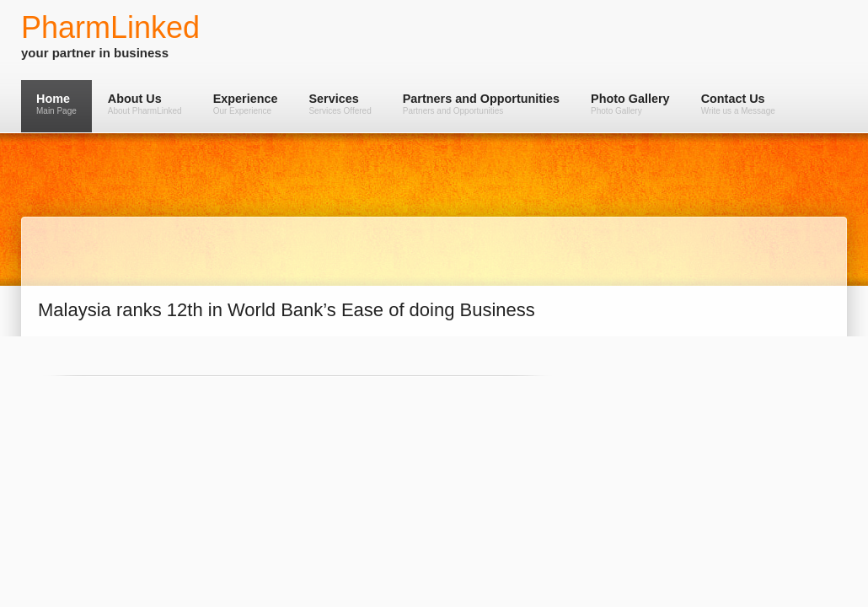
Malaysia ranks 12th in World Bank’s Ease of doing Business (287, 310)
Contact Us (738, 104)
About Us (145, 104)
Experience (246, 104)
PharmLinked (110, 27)
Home (56, 104)
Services (340, 104)
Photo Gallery (630, 104)
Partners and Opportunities (481, 104)
